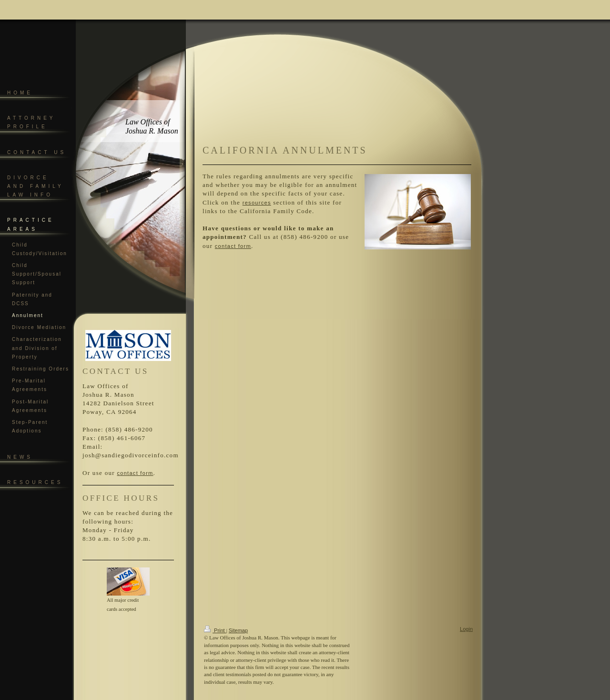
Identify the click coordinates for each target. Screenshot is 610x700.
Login (466, 629)
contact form (135, 473)
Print (215, 630)
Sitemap (238, 630)
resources (257, 203)
